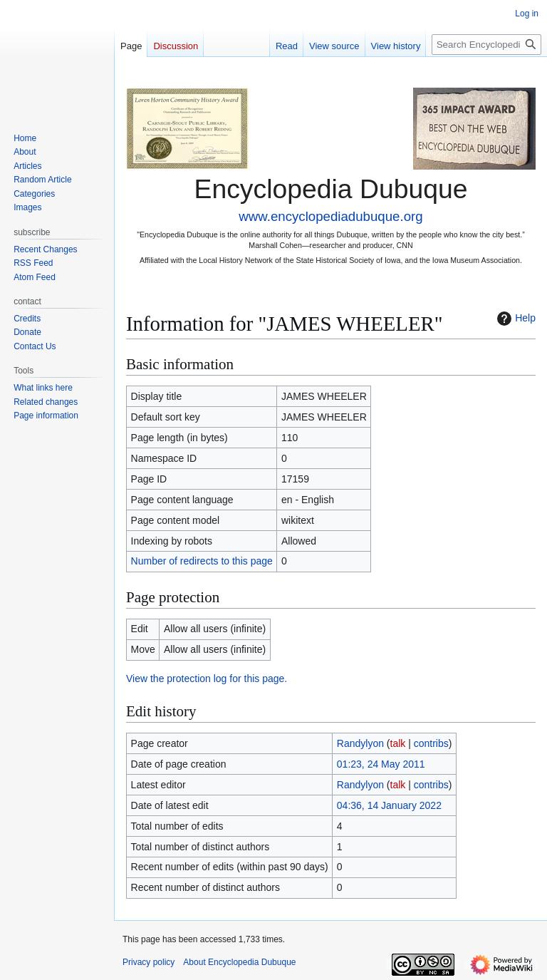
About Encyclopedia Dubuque (239, 962)
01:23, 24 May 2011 (381, 764)
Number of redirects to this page (202, 561)
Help (515, 319)
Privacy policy (149, 962)
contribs (431, 743)
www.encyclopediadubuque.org (330, 216)
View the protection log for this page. (207, 679)
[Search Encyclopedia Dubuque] (486, 45)
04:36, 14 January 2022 (389, 805)
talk (398, 743)
